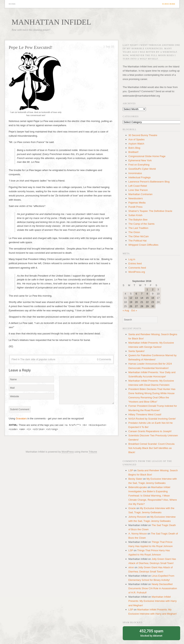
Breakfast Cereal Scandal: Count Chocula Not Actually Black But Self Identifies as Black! (152, 448)
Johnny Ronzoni (137, 517)
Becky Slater (135, 479)
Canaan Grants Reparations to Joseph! (150, 431)
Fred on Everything (139, 165)
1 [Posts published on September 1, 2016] (147, 289)
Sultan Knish (135, 215)
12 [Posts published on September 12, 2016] (131, 298)
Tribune (93, 452)
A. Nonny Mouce (138, 534)
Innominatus (135, 173)
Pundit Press (136, 207)
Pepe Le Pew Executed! (31, 47)
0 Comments (104, 359)
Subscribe (169, 4)
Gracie (132, 508)
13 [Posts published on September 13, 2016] (136, 298)
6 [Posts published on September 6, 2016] (136, 294)
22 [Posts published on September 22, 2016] (147, 302)
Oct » (134, 310)
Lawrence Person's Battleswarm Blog (149, 182)
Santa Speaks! (137, 351)
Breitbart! (134, 152)
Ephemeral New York (140, 160)
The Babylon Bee (138, 220)
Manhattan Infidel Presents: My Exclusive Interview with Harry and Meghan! (153, 601)
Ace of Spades (137, 139)
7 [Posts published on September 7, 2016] (142, 294)
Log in (132, 259)
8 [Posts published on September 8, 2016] (147, 294)
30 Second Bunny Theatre (143, 135)
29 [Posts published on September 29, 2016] (147, 306)
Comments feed (137, 268)
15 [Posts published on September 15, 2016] (147, 298)
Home (12, 4)
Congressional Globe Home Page (147, 156)
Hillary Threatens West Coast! (145, 414)
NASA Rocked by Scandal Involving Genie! (152, 419)
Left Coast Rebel (138, 186)
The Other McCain (139, 236)
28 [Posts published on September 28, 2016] (142, 306)
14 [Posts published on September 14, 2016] (142, 298)
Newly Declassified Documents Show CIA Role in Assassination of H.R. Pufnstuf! (153, 588)
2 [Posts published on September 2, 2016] (153, 289)
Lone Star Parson (138, 190)
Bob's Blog (134, 148)
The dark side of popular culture (38, 359)
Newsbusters (136, 198)
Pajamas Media (137, 203)
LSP (131, 470)
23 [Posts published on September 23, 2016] (153, 302)
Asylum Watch (136, 144)
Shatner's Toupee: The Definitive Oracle (150, 211)
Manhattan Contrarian (141, 194)
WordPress (68, 452)
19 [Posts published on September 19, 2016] (131, 302)
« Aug (126, 310)
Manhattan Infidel (52, 22)
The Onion (134, 232)
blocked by (151, 633)
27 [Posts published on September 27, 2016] (136, 306)
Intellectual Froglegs (140, 177)
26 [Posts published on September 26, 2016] (131, 306)
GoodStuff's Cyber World (142, 169)
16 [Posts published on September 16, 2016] (153, 298)
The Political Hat (138, 241)
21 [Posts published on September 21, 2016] (142, 302)
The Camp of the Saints (142, 224)
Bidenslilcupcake (138, 487)
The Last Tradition (138, 228)
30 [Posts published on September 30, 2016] (153, 306)
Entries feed (135, 263)
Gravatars (21, 418)
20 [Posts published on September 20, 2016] (136, 302)
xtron (131, 567)
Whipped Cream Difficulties (144, 245)
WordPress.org (137, 272)
